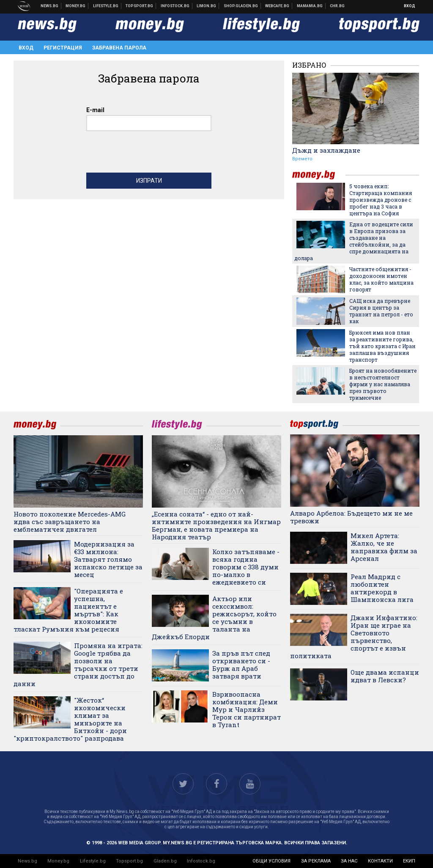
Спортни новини (140, 6)
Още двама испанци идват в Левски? (385, 676)
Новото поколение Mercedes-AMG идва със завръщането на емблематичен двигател (70, 522)
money (319, 175)
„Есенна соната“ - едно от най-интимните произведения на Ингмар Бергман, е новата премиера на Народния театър (216, 525)
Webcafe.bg (277, 6)
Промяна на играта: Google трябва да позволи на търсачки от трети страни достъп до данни (78, 665)
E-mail (95, 110)
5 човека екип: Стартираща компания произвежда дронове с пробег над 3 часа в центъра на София (381, 200)
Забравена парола (119, 48)
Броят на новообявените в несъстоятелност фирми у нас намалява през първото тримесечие (383, 384)
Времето (302, 159)
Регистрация (63, 48)
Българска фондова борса (175, 6)
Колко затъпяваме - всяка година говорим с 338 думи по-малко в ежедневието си (246, 567)
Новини (50, 6)
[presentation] (151, 154)
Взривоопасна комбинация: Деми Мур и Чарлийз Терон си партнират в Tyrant (247, 709)
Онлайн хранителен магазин (241, 6)
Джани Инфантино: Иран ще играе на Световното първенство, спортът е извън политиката (354, 637)
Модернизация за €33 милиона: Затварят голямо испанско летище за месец (108, 559)
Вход (410, 6)
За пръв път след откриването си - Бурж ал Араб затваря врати (241, 665)
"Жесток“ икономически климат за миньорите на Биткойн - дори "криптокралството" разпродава (70, 719)
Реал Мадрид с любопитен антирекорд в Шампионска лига (382, 588)
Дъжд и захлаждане (326, 150)
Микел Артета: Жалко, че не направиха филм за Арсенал (384, 547)
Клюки (106, 6)
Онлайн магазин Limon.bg (207, 6)
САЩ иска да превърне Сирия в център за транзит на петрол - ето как (381, 311)
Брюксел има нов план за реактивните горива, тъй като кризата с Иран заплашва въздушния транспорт (382, 346)
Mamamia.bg (310, 6)
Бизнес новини (76, 6)
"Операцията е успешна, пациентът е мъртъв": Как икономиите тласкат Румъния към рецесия (68, 610)
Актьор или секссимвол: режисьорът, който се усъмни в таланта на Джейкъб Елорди (214, 618)
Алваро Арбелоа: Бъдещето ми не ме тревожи (351, 517)
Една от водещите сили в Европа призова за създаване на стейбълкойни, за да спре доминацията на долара (354, 241)
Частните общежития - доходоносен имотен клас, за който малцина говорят (381, 279)
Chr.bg (337, 6)
